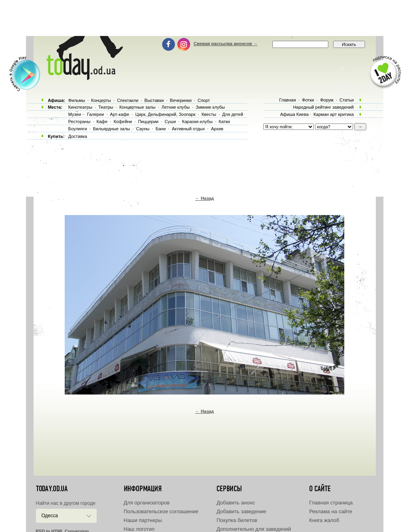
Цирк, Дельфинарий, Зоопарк (165, 114)
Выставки (154, 100)
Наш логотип (139, 529)
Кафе (102, 122)
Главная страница (331, 503)
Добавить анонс (236, 503)
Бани (161, 129)
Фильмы (77, 100)
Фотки (308, 100)
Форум (327, 100)
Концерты (101, 100)
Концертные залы (137, 107)
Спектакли (128, 100)
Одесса (50, 516)
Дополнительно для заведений (254, 529)
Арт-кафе (119, 114)
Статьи (347, 100)
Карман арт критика (334, 114)
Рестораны (79, 122)
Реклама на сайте (331, 511)
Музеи (75, 114)
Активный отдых (188, 129)
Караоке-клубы (198, 122)
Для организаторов (147, 503)
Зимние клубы (210, 107)
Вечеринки (181, 100)
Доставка (78, 136)
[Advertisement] (204, 18)
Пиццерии (148, 122)
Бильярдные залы (111, 129)
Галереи (95, 114)
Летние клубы (176, 107)
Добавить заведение (241, 511)
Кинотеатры (80, 107)
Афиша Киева (294, 114)
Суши (170, 122)
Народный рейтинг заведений (324, 107)
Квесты (209, 114)
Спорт (204, 100)
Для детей (232, 114)
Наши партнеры (143, 520)
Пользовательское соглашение (161, 511)
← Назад (205, 198)
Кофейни (123, 122)
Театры (106, 107)
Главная (288, 100)
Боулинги (78, 129)
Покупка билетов (237, 520)
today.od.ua (52, 489)
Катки (224, 122)
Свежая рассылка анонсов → (226, 44)
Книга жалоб (324, 520)
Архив (217, 129)
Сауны (143, 129)
